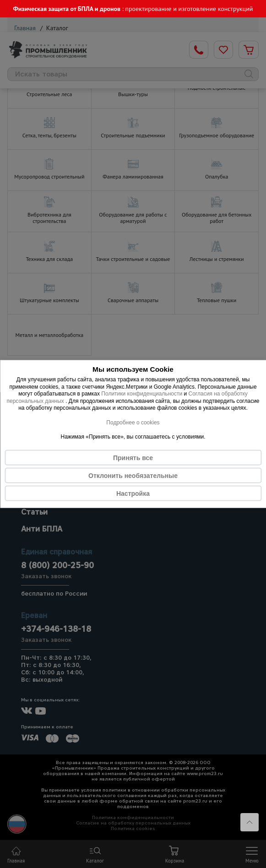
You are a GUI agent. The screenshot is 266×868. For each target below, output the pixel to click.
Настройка (133, 493)
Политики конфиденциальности (142, 394)
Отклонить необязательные (133, 475)
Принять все (133, 457)
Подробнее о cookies (133, 422)
